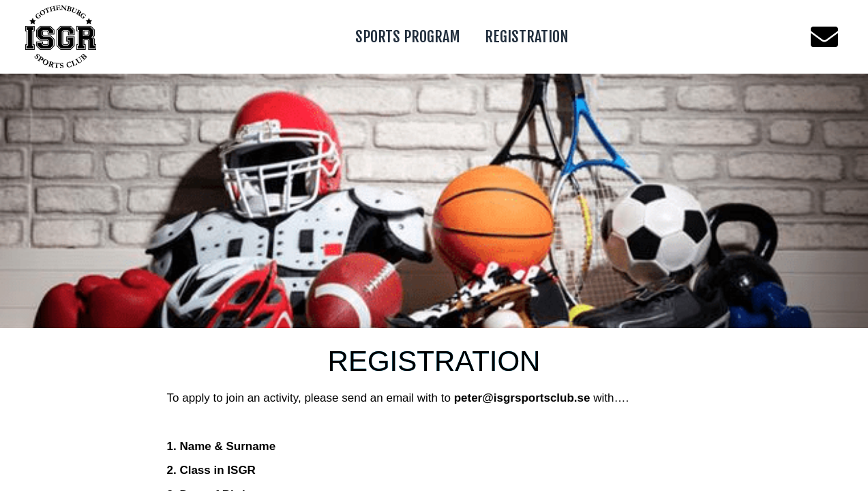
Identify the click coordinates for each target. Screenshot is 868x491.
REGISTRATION (527, 36)
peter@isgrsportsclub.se (522, 398)
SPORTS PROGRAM (408, 36)
